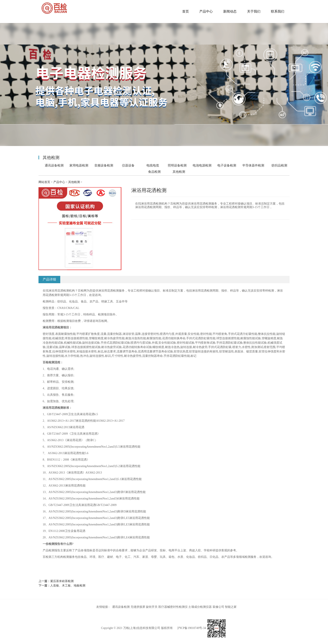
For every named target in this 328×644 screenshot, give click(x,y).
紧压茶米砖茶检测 (62, 581)
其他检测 (179, 172)
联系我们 (278, 11)
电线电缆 (153, 165)
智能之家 (231, 607)
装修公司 (218, 607)
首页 (186, 11)
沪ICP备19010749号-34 (192, 628)
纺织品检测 (279, 165)
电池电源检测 (202, 165)
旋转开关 (152, 607)
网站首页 (44, 182)
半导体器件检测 (253, 165)
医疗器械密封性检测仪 (173, 607)
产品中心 (206, 11)
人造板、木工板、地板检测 (68, 586)
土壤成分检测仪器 (200, 607)
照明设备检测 (177, 165)
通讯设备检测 (54, 165)
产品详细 (49, 279)
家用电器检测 (79, 165)
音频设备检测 (104, 165)
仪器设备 (128, 165)
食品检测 (154, 172)
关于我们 (254, 11)
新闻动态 (230, 11)
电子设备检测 (227, 165)
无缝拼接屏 (138, 607)
